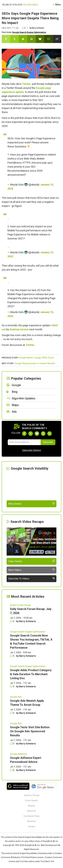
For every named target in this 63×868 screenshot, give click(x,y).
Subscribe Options (32, 450)
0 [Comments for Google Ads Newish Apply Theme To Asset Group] (12, 713)
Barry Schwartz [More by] (38, 28)
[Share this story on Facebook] (6, 39)
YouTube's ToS (47, 861)
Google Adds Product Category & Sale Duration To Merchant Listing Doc (31, 674)
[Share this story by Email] (48, 39)
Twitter (26, 84)
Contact (32, 826)
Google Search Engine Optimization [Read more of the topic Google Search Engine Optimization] (28, 632)
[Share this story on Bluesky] (40, 39)
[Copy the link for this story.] (57, 39)
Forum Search (31, 800)
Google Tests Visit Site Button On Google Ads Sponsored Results (30, 731)
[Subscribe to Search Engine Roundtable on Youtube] (43, 434)
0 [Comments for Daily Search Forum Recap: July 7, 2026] (12, 621)
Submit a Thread (32, 795)
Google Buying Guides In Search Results (35, 363)
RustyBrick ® (31, 845)
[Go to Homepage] (20, 5)
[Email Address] (24, 442)
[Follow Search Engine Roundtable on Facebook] (24, 434)
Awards (31, 806)
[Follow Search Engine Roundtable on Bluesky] (37, 434)
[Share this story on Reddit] (23, 39)
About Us (32, 811)
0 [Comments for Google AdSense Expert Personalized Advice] (12, 770)
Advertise (31, 821)
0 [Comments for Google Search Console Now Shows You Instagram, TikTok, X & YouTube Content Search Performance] (12, 656)
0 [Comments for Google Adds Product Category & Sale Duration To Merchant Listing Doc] (12, 686)
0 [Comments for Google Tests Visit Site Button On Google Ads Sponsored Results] (12, 744)
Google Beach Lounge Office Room (37, 358)
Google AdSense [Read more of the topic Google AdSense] (19, 754)
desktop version (19, 329)
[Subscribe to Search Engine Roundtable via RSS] (50, 434)
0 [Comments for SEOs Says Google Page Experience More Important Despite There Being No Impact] (24, 28)
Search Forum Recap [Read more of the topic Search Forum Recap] (20, 605)
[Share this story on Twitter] (14, 39)
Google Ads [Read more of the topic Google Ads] (16, 697)
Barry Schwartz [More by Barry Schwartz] (28, 621)
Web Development (49, 845)
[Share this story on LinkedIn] (31, 39)
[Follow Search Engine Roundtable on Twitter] (31, 434)
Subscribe (48, 442)
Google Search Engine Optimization (29, 32)
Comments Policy (31, 816)
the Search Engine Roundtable (28, 837)
